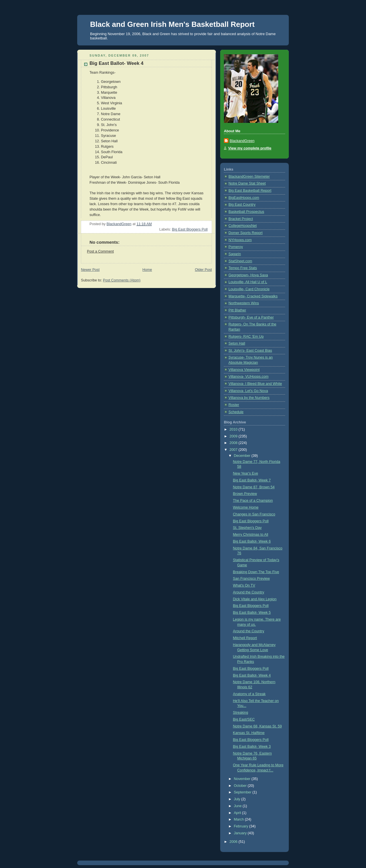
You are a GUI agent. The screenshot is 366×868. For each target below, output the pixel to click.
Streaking (241, 713)
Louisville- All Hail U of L (248, 282)
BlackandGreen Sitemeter (249, 177)
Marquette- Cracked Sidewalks (253, 296)
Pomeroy (236, 247)
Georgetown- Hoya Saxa (248, 275)
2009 (234, 436)
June (238, 806)
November (243, 779)
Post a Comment (100, 251)
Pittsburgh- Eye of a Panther (251, 317)
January (241, 833)
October (241, 786)
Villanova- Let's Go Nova (248, 391)
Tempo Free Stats (243, 268)
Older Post (203, 270)
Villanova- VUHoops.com (248, 377)
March (239, 819)
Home (147, 270)
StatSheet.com (240, 261)
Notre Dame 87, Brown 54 (254, 487)
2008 (234, 443)
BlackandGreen (242, 141)
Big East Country (242, 205)
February (242, 826)
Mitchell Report (245, 638)
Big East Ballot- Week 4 (252, 675)
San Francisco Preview (251, 579)
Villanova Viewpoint (244, 370)
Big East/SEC (244, 719)
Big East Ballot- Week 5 (252, 613)
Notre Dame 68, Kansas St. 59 (257, 726)
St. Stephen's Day (247, 528)
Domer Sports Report (245, 233)
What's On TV (244, 585)
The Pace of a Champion (253, 501)
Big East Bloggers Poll (190, 229)
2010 (234, 429)
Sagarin (235, 254)
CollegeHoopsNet (243, 226)
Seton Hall (237, 343)
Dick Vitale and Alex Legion (255, 599)
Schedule (236, 412)
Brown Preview (245, 494)
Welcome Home (246, 507)
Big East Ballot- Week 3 (252, 747)
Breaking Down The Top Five (256, 572)
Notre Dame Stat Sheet (247, 183)
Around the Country (249, 592)
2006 (234, 842)
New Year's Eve (246, 473)
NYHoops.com (240, 240)
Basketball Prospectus (246, 212)
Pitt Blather (237, 310)
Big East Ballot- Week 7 (252, 480)
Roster (234, 405)
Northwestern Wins (244, 303)
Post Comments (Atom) (122, 280)
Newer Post (90, 270)
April (238, 813)
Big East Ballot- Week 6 (252, 541)
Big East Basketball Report (250, 191)
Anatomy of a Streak (249, 694)
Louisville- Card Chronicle (249, 289)
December (243, 456)
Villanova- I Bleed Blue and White (255, 384)
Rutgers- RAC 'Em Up (246, 337)
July (238, 799)
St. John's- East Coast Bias (250, 351)
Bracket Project (241, 219)
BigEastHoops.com (244, 198)
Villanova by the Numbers (249, 398)
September (243, 792)
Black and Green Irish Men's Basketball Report (172, 24)
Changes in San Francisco (254, 514)
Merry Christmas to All (251, 535)
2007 (234, 450)
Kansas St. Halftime (249, 733)
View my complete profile (250, 148)
